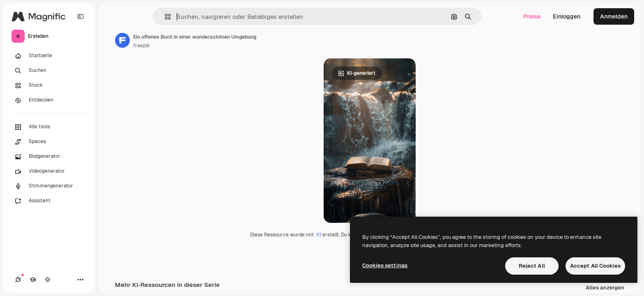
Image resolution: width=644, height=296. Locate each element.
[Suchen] (49, 71)
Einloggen (567, 16)
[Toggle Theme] (48, 280)
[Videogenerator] (49, 171)
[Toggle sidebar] (80, 16)
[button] (164, 17)
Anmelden (614, 16)
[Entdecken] (49, 100)
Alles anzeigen (605, 288)
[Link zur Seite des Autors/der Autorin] (122, 40)
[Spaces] (49, 142)
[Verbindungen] (18, 280)
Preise (532, 16)
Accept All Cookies (595, 266)
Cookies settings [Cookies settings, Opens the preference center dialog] (385, 265)
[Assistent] (49, 201)
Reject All (532, 266)
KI (319, 235)
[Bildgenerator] (49, 157)
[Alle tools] (49, 127)
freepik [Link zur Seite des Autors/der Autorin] (141, 46)
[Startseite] (49, 56)
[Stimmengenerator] (49, 186)
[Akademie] (33, 280)
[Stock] (49, 86)
